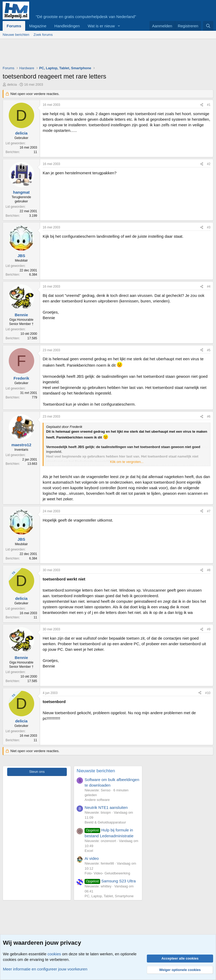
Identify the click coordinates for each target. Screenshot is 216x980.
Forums (14, 26)
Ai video (92, 858)
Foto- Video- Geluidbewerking (107, 873)
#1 (209, 105)
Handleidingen (67, 26)
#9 (209, 629)
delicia (12, 84)
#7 (209, 511)
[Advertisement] (99, 54)
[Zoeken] (208, 26)
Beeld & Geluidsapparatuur (105, 822)
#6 (209, 417)
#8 (209, 570)
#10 (208, 693)
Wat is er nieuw (101, 26)
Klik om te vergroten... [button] (127, 462)
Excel (89, 851)
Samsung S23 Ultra (110, 881)
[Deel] (202, 105)
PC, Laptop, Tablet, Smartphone (109, 896)
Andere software (97, 800)
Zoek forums (43, 35)
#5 (209, 350)
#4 (209, 287)
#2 (209, 164)
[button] (119, 26)
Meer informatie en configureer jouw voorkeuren (45, 969)
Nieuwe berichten (16, 35)
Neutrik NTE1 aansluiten (106, 807)
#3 (209, 227)
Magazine (38, 26)
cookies (54, 954)
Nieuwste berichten (96, 771)
